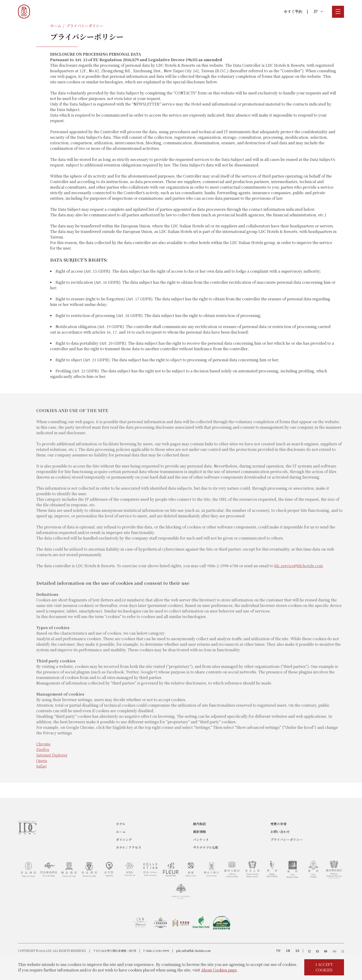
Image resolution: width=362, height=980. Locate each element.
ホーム (56, 26)
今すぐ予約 (293, 11)
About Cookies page (219, 970)
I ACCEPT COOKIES (324, 967)
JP (318, 11)
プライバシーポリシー (85, 26)
